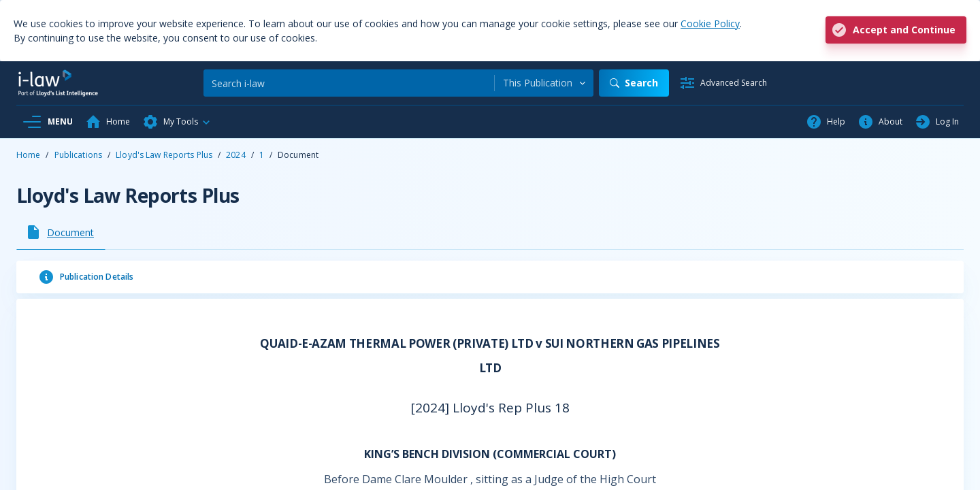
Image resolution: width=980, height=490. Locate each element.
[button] (177, 122)
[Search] (349, 83)
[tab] (61, 232)
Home (28, 155)
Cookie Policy (710, 23)
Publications (78, 155)
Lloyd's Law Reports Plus (164, 155)
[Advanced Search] (723, 83)
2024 (235, 155)
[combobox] (544, 83)
